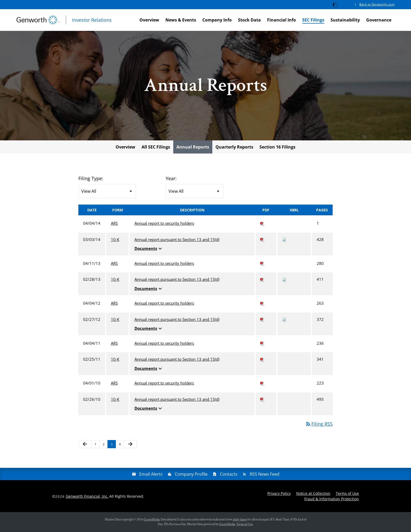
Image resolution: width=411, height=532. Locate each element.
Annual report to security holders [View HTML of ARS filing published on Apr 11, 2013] (164, 263)
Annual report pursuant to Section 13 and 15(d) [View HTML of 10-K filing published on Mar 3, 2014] (177, 239)
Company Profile (191, 474)
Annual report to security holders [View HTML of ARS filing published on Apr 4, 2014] (164, 223)
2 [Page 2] (105, 445)
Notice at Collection (313, 493)
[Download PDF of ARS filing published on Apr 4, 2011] (262, 343)
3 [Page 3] (113, 445)
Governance (379, 20)
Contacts (229, 474)
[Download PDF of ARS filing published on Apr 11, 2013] (262, 263)
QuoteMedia (152, 520)
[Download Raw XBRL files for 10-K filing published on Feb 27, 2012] (284, 319)
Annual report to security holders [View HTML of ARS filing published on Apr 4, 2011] (164, 343)
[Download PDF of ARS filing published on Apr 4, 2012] (262, 303)
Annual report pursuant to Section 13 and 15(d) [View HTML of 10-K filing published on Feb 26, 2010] (177, 399)
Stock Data (249, 20)
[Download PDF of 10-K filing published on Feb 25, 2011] (262, 359)
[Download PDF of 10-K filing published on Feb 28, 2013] (262, 279)
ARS (114, 223)
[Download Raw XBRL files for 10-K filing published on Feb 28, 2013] (284, 279)
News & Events (181, 20)
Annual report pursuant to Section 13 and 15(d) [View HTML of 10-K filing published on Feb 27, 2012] (177, 319)
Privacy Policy (279, 493)
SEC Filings (313, 20)
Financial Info (282, 20)
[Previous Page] (85, 444)
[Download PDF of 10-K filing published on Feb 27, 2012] (262, 319)
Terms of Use (347, 493)
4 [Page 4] (121, 445)
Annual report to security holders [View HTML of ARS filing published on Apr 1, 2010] (164, 383)
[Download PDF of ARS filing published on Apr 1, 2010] (262, 383)
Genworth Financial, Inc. (87, 496)
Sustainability (345, 20)
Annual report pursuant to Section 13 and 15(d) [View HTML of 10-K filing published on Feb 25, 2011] (177, 359)
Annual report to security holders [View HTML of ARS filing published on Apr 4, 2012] (164, 303)
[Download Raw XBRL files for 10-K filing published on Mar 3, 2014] (284, 239)
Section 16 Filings (277, 147)
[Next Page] (130, 444)
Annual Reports (193, 147)
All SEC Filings (156, 147)
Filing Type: (91, 178)
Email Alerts (151, 474)
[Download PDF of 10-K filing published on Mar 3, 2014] (262, 239)
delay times (240, 520)
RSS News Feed (265, 474)
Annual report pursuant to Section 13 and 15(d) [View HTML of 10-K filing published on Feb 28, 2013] (177, 279)
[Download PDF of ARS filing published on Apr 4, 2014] (262, 223)
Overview (149, 20)
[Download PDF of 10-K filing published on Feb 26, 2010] (262, 399)
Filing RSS (319, 424)
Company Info (217, 20)
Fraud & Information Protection (332, 499)
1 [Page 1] (97, 445)
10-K (115, 239)
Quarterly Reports (234, 147)
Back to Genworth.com (377, 4)
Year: (171, 178)
